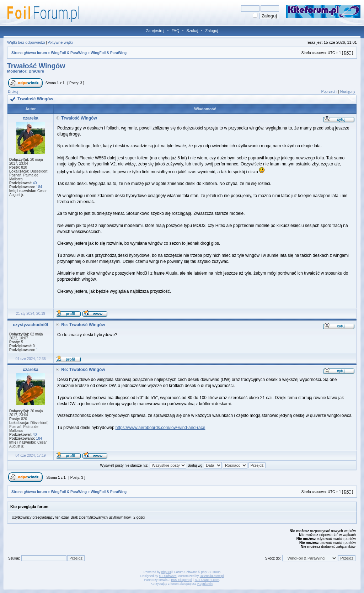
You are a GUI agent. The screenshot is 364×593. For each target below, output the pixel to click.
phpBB (166, 572)
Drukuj (13, 92)
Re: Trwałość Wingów (83, 325)
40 (35, 183)
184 (39, 187)
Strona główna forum (29, 53)
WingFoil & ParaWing (69, 53)
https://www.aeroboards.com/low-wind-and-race (160, 428)
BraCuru (37, 71)
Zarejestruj (155, 31)
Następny (348, 92)
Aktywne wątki (60, 42)
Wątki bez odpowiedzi (26, 42)
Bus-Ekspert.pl (182, 580)
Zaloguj (212, 31)
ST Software (168, 576)
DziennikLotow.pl (212, 576)
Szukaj (192, 31)
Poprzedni (329, 92)
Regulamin (205, 584)
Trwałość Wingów (36, 66)
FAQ (175, 31)
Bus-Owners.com (207, 580)
